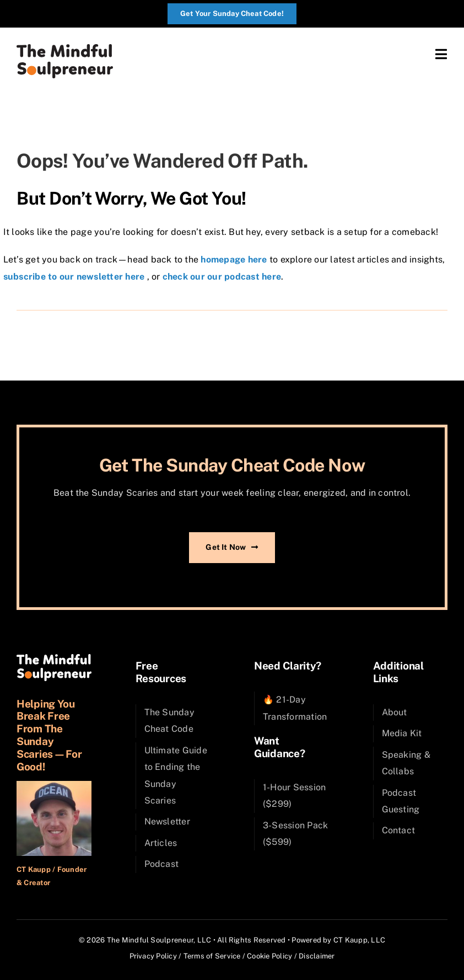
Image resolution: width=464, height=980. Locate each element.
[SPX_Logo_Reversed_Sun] (54, 658)
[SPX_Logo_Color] (65, 48)
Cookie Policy (269, 956)
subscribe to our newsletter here (74, 277)
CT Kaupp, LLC (359, 940)
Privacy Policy (153, 956)
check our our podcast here (222, 277)
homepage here (234, 259)
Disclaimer (317, 956)
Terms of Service (212, 956)
